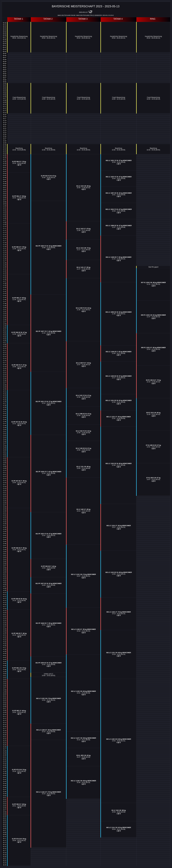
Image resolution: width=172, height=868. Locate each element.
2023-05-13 (83, 12)
